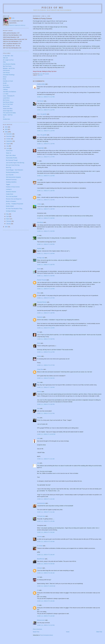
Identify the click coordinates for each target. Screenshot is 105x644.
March (8, 219)
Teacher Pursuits (42, 280)
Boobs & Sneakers (11, 201)
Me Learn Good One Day (13, 165)
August (8, 144)
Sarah (39, 269)
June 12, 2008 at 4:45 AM (46, 521)
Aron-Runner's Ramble (9, 64)
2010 (6, 127)
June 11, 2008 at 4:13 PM (46, 289)
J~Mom (39, 204)
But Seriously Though (12, 160)
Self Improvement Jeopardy (13, 177)
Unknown (40, 568)
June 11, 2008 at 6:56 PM (46, 378)
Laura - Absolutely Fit (9, 96)
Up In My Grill (10, 175)
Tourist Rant (9, 151)
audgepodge (40, 148)
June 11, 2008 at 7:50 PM (46, 387)
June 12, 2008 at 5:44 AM (46, 542)
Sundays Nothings (11, 211)
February (9, 221)
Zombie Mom (6, 119)
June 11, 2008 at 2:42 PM (46, 200)
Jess (38, 180)
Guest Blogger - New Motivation (15, 170)
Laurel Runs (6, 98)
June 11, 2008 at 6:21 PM (46, 352)
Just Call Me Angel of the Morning (15, 163)
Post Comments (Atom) (47, 635)
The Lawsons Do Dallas (9, 113)
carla (38, 438)
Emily (4, 79)
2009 (6, 129)
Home (68, 632)
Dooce (5, 77)
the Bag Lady (41, 258)
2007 (6, 227)
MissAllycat (40, 222)
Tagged (8, 184)
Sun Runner (40, 101)
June (8, 148)
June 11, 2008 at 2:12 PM (46, 110)
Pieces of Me (52, 8)
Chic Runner (6, 73)
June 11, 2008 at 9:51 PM (46, 413)
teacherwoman (41, 503)
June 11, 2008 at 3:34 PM (46, 253)
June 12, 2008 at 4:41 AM (46, 512)
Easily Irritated (10, 206)
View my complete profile (17, 25)
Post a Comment (37, 629)
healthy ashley (41, 84)
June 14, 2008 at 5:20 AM (46, 601)
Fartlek (40, 75)
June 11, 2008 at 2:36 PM (46, 191)
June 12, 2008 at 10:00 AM (46, 586)
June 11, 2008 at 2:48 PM (46, 209)
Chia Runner (6, 70)
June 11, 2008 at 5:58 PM (46, 339)
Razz (38, 382)
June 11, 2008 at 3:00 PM (46, 244)
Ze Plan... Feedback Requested (15, 204)
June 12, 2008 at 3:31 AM (46, 459)
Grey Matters (6, 87)
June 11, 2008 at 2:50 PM (46, 218)
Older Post (99, 632)
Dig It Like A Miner (11, 155)
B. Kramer (40, 546)
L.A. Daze (6, 94)
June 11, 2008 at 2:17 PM (46, 157)
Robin (39, 343)
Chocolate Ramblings (9, 75)
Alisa (4, 62)
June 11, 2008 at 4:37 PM (46, 298)
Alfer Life (5, 58)
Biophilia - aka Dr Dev (9, 68)
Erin (38, 332)
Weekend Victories (11, 192)
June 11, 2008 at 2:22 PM (46, 176)
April (8, 216)
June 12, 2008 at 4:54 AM (46, 532)
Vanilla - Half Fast (8, 115)
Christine (39, 537)
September (9, 141)
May (8, 214)
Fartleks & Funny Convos (13, 187)
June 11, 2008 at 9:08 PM (46, 404)
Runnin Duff (6, 106)
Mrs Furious (6, 100)
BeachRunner (41, 559)
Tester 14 (8, 153)
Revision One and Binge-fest (14, 199)
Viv (38, 590)
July (8, 146)
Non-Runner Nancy (8, 102)
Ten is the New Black (12, 196)
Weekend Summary (11, 180)
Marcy (39, 293)
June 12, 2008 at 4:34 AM (46, 499)
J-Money (5, 89)
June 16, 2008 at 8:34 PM (46, 625)
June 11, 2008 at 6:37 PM (46, 365)
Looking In (9, 189)
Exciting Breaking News (12, 172)
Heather (39, 248)
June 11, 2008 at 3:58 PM (46, 276)
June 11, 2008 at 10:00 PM (46, 434)
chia (38, 463)
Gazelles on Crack (8, 81)
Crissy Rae (40, 369)
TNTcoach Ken (41, 516)
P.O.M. (13, 18)
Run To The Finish (8, 104)
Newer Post (36, 632)
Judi (38, 577)
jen (38, 235)
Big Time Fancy (7, 66)
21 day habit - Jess (8, 56)
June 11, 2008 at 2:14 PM (46, 131)
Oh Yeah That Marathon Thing (14, 209)
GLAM (5, 83)
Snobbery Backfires (11, 182)
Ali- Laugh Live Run (8, 60)
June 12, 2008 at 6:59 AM (46, 564)
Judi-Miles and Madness (9, 92)
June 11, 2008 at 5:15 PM (46, 328)
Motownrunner (41, 620)
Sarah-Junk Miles (8, 109)
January (9, 224)
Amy (38, 418)
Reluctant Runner (42, 302)
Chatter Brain (10, 194)
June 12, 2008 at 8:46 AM (46, 573)
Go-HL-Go (6, 85)
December (9, 134)
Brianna (39, 392)
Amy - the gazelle (42, 114)
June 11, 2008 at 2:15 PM (46, 144)
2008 (6, 132)
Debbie (39, 356)
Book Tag (9, 167)
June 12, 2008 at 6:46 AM (46, 555)
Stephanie (40, 317)
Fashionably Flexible (12, 158)
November (9, 136)
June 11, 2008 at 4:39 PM (46, 313)
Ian (38, 161)
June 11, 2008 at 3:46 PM (46, 265)
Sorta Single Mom (8, 111)
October (9, 139)
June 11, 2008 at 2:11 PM (46, 97)
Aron (38, 408)
